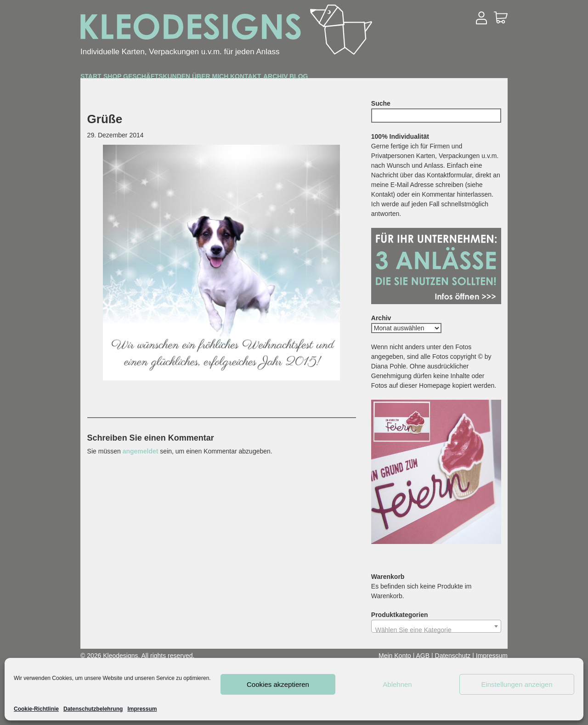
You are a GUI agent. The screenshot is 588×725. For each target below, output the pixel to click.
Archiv (430, 79)
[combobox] (436, 626)
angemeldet (141, 451)
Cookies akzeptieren (278, 684)
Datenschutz (453, 656)
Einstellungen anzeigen (517, 684)
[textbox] (436, 630)
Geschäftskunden (223, 79)
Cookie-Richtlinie (36, 709)
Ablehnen (397, 684)
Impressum (142, 709)
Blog (478, 79)
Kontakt (373, 79)
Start (103, 79)
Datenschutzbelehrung (93, 709)
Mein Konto (395, 656)
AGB (423, 656)
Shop (149, 79)
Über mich (311, 79)
